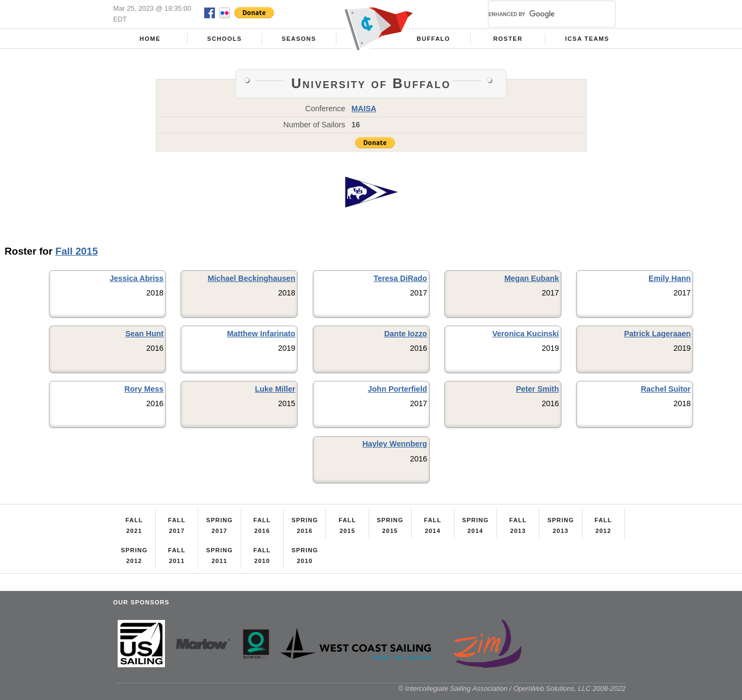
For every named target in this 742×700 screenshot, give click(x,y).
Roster (508, 39)
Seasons (299, 39)
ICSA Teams (587, 39)
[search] (539, 14)
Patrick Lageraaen (657, 334)
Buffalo (434, 39)
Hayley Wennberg (395, 444)
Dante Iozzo (406, 334)
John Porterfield (398, 389)
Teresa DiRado (400, 278)
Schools (224, 39)
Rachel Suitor (666, 389)
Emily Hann (669, 278)
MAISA (364, 109)
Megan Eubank (532, 278)
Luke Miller (275, 389)
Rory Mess (144, 389)
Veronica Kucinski (525, 334)
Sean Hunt (144, 334)
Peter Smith (537, 389)
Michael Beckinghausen (251, 278)
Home (150, 39)
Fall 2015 (77, 251)
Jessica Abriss (136, 278)
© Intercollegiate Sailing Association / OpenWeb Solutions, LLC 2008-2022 (512, 688)
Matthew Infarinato (261, 334)
